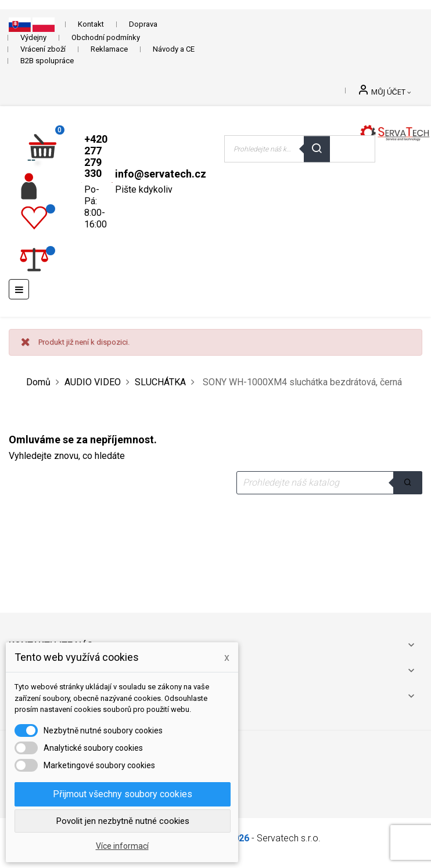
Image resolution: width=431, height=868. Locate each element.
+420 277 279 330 (96, 156)
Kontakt (91, 24)
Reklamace (109, 49)
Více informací (122, 846)
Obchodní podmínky (106, 37)
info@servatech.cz (161, 174)
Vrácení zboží (43, 49)
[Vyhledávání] (329, 483)
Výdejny (33, 37)
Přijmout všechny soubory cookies (123, 794)
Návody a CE (174, 49)
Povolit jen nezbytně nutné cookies (123, 821)
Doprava (143, 24)
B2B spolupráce (47, 61)
